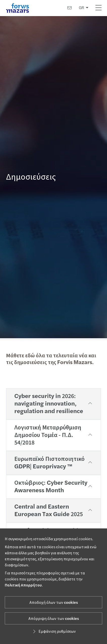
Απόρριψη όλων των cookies (54, 619)
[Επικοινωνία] (69, 8)
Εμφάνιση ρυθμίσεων (54, 631)
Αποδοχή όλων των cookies (54, 603)
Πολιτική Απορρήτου (23, 585)
